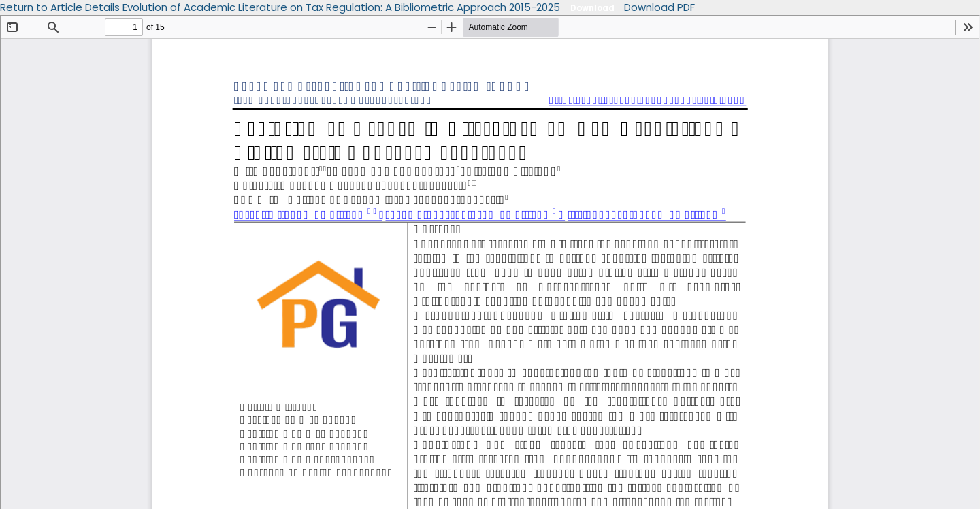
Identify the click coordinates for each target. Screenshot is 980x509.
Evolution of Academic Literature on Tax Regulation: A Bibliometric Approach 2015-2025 (343, 7)
